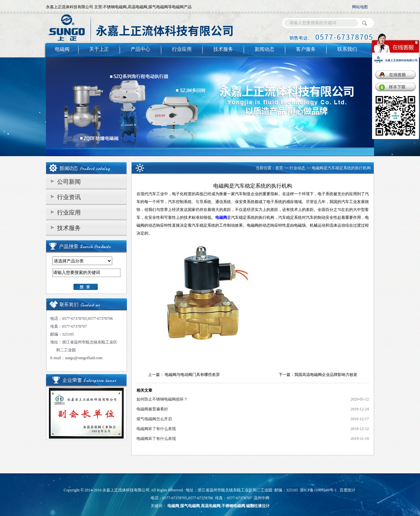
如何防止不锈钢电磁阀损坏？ (162, 399)
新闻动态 (264, 49)
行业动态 (297, 168)
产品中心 (140, 49)
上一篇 (154, 375)
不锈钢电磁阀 (233, 506)
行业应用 (182, 49)
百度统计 (347, 490)
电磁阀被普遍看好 (152, 409)
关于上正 (99, 49)
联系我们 (347, 49)
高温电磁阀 (211, 506)
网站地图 (360, 7)
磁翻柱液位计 (258, 506)
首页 (279, 168)
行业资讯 (69, 197)
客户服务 (306, 49)
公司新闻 (69, 182)
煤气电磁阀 (190, 506)
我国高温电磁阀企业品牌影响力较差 (326, 375)
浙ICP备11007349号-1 (318, 490)
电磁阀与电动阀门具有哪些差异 (192, 375)
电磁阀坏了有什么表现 (156, 429)
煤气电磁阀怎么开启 (154, 419)
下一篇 (284, 375)
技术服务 (223, 49)
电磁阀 (62, 49)
